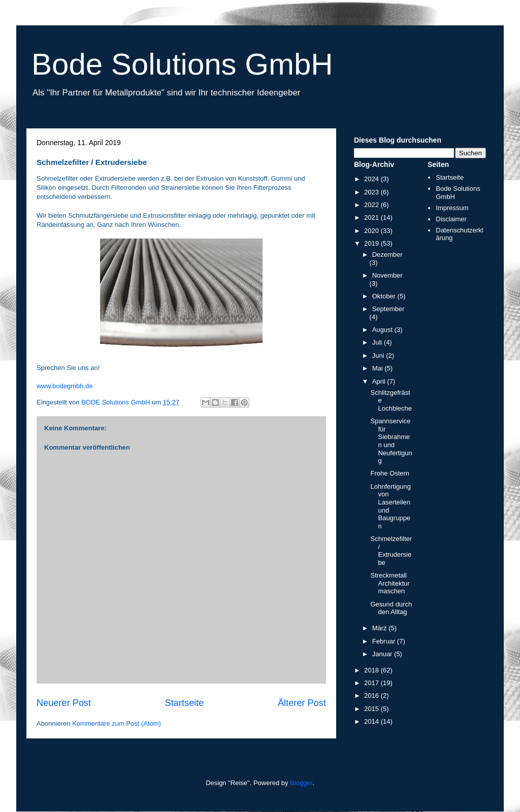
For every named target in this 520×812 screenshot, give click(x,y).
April (380, 381)
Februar (385, 641)
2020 (372, 231)
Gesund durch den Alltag (391, 608)
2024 (372, 179)
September (388, 309)
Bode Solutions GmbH (182, 64)
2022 (372, 205)
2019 (372, 243)
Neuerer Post (64, 703)
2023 (372, 192)
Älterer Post (302, 703)
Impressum (452, 208)
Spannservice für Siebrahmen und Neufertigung (391, 441)
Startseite (185, 703)
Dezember (387, 255)
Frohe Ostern (390, 473)
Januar (383, 654)
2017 (372, 683)
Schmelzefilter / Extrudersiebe (391, 551)
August (383, 330)
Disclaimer (451, 219)
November (387, 275)
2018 (372, 670)
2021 (372, 217)
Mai (379, 368)
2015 (372, 709)
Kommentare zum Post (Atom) (117, 723)
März (381, 628)
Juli (378, 342)
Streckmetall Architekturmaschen (390, 583)
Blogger (301, 783)
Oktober (385, 296)
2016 (372, 696)
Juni (379, 356)
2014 (372, 721)
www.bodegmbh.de (65, 386)
